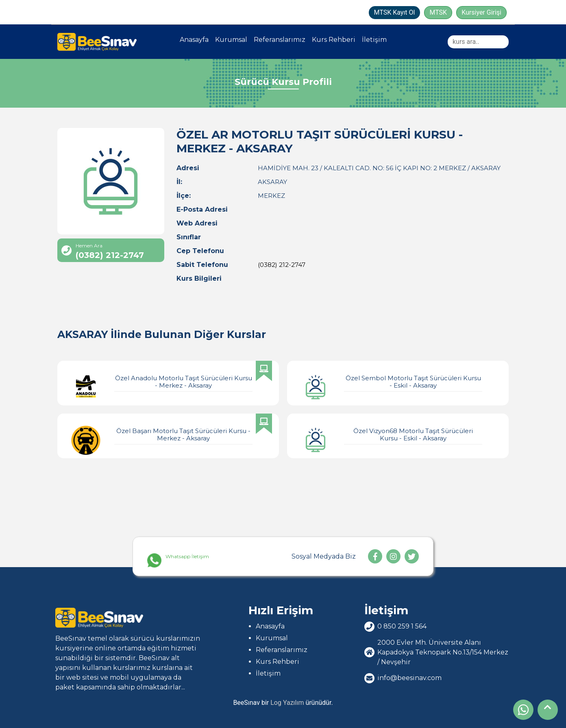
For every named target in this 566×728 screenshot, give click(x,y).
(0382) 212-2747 (282, 265)
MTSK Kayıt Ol (395, 12)
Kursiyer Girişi (481, 12)
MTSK (438, 12)
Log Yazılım (287, 703)
